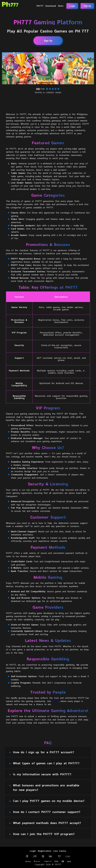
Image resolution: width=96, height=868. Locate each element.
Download (51, 6)
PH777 (40, 6)
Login (72, 6)
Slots (61, 6)
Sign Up (87, 6)
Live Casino (60, 851)
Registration (45, 851)
